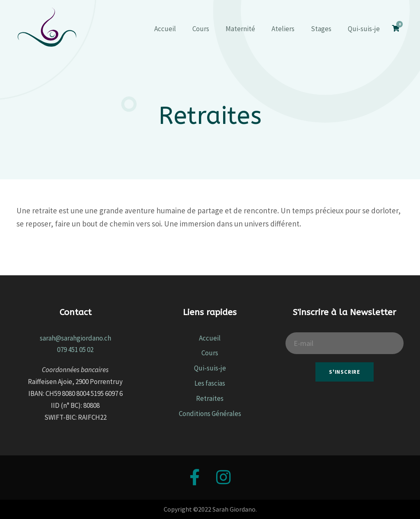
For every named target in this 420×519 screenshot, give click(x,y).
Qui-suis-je (364, 29)
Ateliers (283, 29)
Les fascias (210, 383)
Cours (201, 29)
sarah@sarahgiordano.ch (75, 338)
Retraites (210, 398)
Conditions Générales (210, 414)
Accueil (165, 29)
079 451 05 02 (75, 350)
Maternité (240, 29)
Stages (321, 29)
